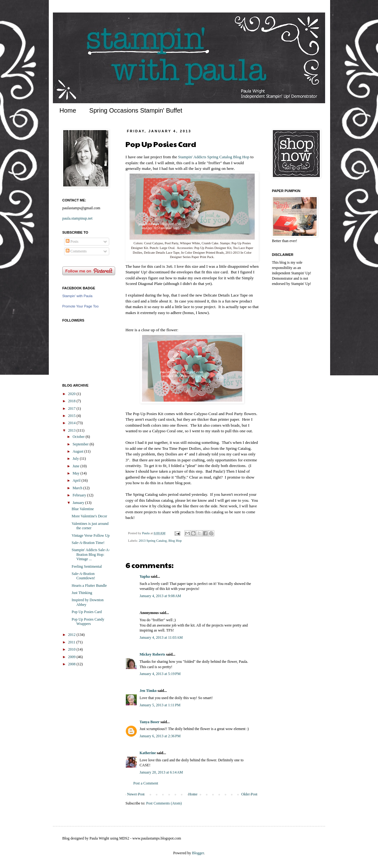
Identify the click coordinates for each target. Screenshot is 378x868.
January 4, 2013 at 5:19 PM (160, 674)
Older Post (249, 794)
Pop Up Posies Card (87, 612)
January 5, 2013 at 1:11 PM (160, 705)
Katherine (148, 753)
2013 (72, 430)
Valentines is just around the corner (90, 526)
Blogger (198, 853)
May (77, 473)
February (80, 495)
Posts (72, 241)
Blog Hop (175, 541)
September (81, 444)
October (79, 437)
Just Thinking (82, 593)
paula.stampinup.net (77, 218)
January (79, 503)
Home (68, 110)
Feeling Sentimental (87, 566)
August (79, 451)
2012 (72, 635)
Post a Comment (146, 783)
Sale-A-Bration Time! (88, 543)
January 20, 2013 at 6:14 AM (161, 772)
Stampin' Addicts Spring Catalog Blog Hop (214, 157)
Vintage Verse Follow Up (91, 536)
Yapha (145, 576)
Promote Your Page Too (80, 306)
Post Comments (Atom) (164, 803)
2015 (72, 416)
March (78, 488)
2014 (72, 423)
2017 (72, 409)
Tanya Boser (150, 722)
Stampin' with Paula (77, 296)
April (77, 480)
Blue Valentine (83, 509)
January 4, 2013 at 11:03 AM (161, 637)
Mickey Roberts (152, 654)
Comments (76, 251)
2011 (72, 642)
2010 (72, 649)
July (76, 459)
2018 (72, 401)
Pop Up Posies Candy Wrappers (88, 622)
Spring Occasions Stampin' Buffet (136, 110)
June (77, 466)
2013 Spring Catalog (153, 541)
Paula (146, 533)
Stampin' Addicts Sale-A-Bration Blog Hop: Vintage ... (91, 554)
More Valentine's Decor (89, 516)
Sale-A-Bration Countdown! (83, 576)
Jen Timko (148, 691)
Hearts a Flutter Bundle (89, 586)
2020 (72, 394)
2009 (72, 657)
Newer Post (136, 794)
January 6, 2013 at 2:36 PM (160, 736)
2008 (72, 664)
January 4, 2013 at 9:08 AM (160, 596)
